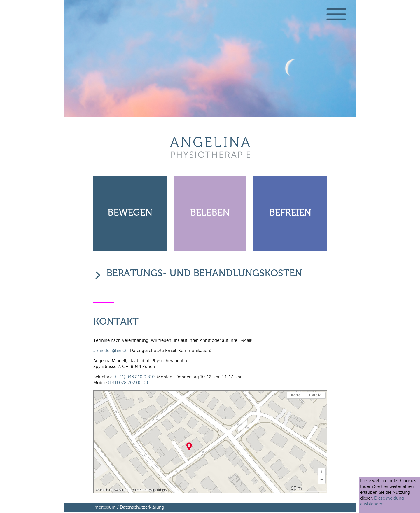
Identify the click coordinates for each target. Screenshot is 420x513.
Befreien (290, 213)
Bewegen (130, 213)
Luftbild (315, 395)
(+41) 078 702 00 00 (128, 383)
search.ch (106, 490)
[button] (322, 472)
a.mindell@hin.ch (111, 351)
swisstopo (122, 490)
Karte (296, 395)
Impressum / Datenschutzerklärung (129, 507)
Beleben (210, 213)
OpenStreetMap (143, 490)
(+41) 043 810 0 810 (135, 377)
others (162, 490)
